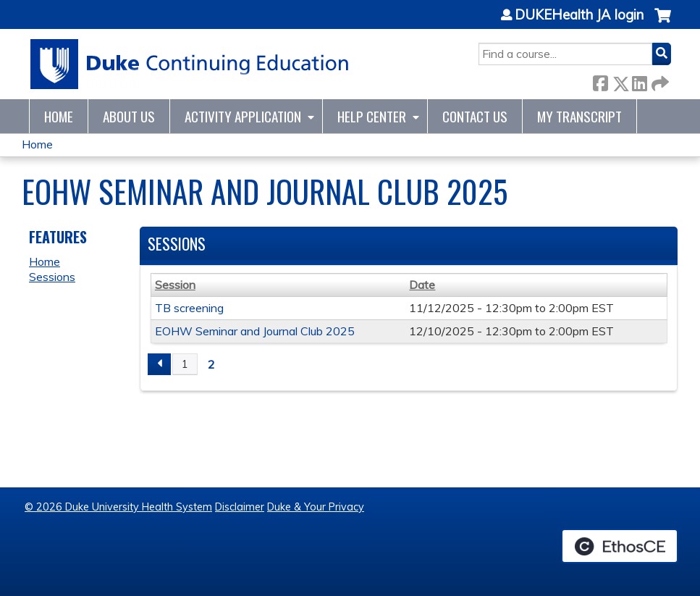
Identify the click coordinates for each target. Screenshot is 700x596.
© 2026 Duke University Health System (118, 507)
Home (59, 116)
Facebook (600, 81)
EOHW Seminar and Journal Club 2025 (255, 331)
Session (175, 285)
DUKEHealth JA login (579, 15)
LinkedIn (639, 81)
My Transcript (579, 116)
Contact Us (475, 116)
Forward (659, 81)
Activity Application (243, 116)
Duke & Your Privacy (316, 507)
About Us (129, 116)
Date (422, 285)
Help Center (372, 116)
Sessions (52, 277)
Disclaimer (240, 507)
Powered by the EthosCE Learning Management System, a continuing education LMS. (620, 546)
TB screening (189, 308)
